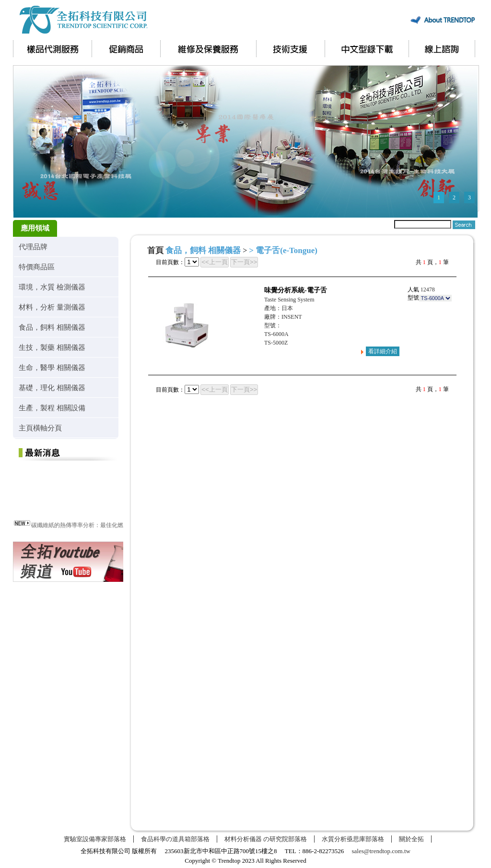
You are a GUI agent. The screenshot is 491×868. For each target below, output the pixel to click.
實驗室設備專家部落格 (95, 839)
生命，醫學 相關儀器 (52, 367)
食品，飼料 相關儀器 (52, 327)
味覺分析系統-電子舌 (296, 290)
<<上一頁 (215, 262)
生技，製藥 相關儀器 (52, 347)
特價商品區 (37, 267)
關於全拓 (411, 839)
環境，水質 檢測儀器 (52, 287)
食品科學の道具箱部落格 (175, 839)
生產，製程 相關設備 (52, 408)
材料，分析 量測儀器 (52, 307)
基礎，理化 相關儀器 (52, 388)
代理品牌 (33, 247)
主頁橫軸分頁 (40, 428)
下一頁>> (244, 262)
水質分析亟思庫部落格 (353, 839)
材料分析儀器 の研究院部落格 (266, 839)
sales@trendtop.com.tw (381, 851)
